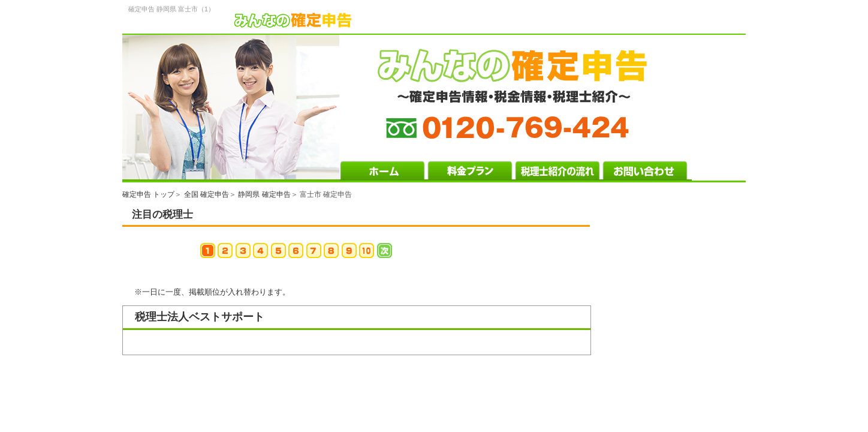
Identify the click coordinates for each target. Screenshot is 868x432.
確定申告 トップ (148, 194)
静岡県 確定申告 (264, 194)
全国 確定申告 (207, 194)
